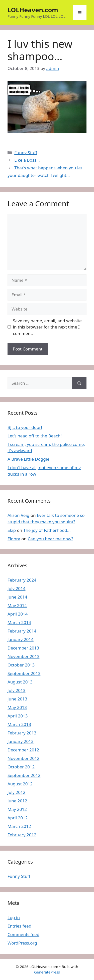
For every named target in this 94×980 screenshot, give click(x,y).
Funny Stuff (26, 153)
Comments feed (23, 934)
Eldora (14, 539)
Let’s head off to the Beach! (35, 436)
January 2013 (21, 741)
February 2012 (22, 835)
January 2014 (21, 639)
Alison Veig (18, 515)
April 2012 (18, 818)
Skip (12, 530)
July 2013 (17, 690)
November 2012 (23, 758)
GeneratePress (47, 972)
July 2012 (17, 792)
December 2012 (23, 750)
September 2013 (24, 673)
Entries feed (19, 926)
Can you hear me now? (50, 539)
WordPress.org (22, 943)
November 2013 (23, 656)
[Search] (79, 383)
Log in (14, 917)
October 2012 (21, 767)
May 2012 (17, 809)
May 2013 (17, 707)
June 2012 (17, 801)
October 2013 (21, 665)
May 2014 (17, 605)
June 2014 (17, 597)
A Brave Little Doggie (28, 459)
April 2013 (18, 716)
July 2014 (17, 588)
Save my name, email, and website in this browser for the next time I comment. (47, 327)
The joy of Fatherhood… (47, 530)
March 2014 (19, 622)
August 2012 (20, 784)
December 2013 (23, 648)
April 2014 (18, 614)
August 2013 (20, 682)
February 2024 (22, 580)
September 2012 (24, 775)
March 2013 (19, 724)
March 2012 (19, 826)
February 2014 (22, 631)
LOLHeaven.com (33, 10)
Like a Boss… (27, 160)
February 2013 (22, 733)
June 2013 (17, 699)
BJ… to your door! (25, 427)
